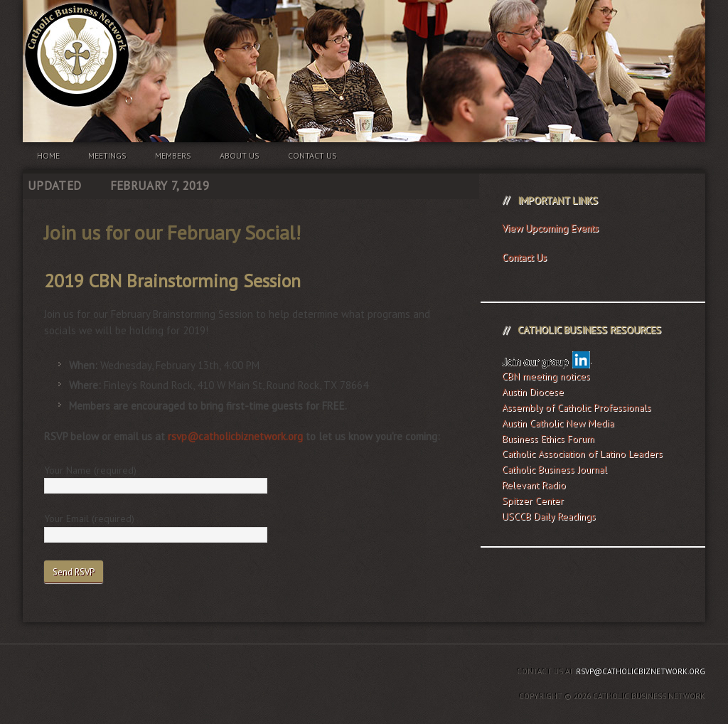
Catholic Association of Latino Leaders (582, 454)
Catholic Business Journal (555, 469)
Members (173, 155)
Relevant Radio (534, 485)
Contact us (312, 155)
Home (48, 155)
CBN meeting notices (546, 376)
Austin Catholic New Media (558, 423)
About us (240, 155)
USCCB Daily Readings (549, 516)
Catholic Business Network (364, 43)
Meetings (107, 155)
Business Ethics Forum (548, 439)
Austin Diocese (533, 392)
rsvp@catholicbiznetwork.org (235, 436)
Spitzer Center (533, 501)
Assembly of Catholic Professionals (577, 408)
